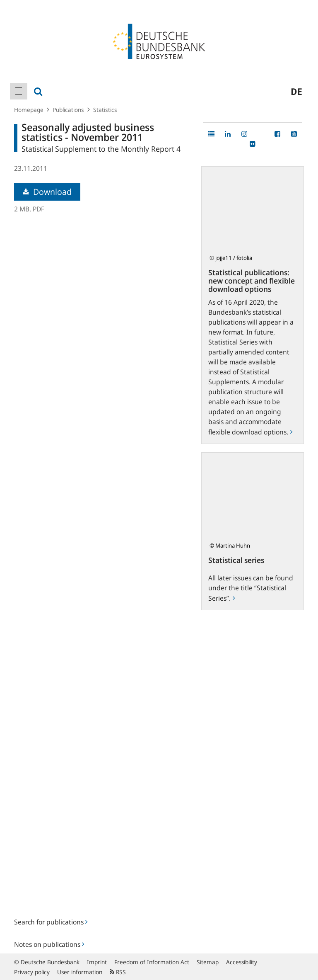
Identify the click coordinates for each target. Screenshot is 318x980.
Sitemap (208, 962)
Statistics (105, 110)
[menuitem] (19, 91)
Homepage (29, 110)
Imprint (97, 962)
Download (47, 192)
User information (80, 972)
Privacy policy (32, 972)
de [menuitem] (296, 91)
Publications (68, 110)
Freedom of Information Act (152, 962)
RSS (118, 972)
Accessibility (242, 962)
